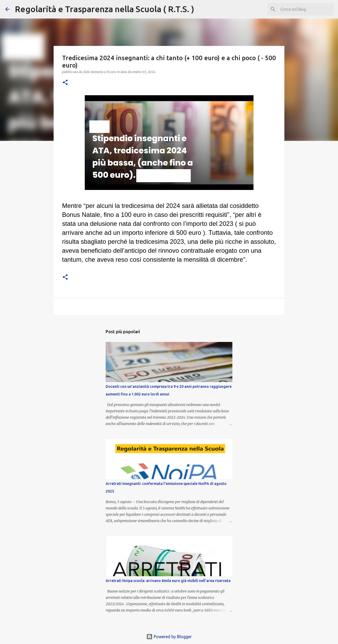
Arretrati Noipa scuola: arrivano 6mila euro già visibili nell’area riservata (168, 581)
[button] (65, 83)
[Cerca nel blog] (306, 9)
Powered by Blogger (169, 637)
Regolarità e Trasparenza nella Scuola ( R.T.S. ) (104, 9)
